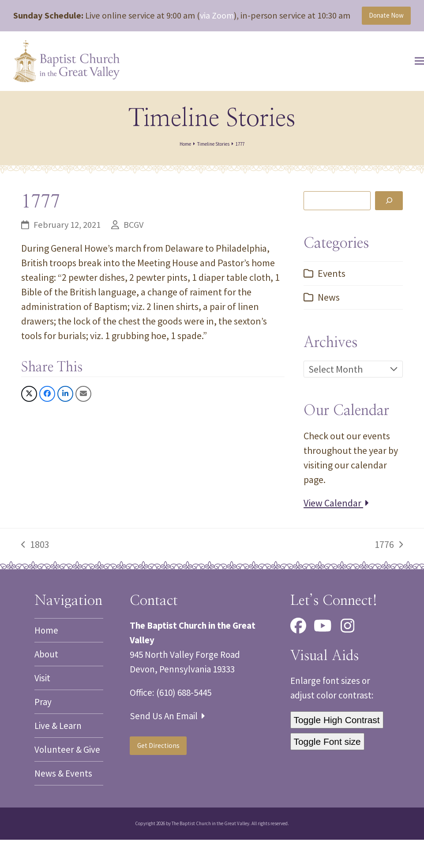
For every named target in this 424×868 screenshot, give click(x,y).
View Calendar (336, 531)
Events (332, 302)
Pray (43, 730)
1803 (35, 573)
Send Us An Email (167, 744)
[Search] (389, 228)
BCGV (133, 253)
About (46, 682)
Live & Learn (58, 754)
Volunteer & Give (67, 778)
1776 (389, 573)
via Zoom (217, 19)
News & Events (63, 802)
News (329, 325)
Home (46, 659)
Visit (42, 706)
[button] (406, 86)
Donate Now (377, 26)
